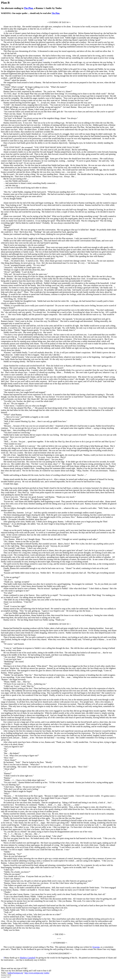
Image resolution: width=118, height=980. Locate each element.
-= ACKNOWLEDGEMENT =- (59, 953)
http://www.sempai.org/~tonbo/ (37, 973)
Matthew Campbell (28, 958)
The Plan (28, 8)
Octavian (96, 947)
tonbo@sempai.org (15, 973)
